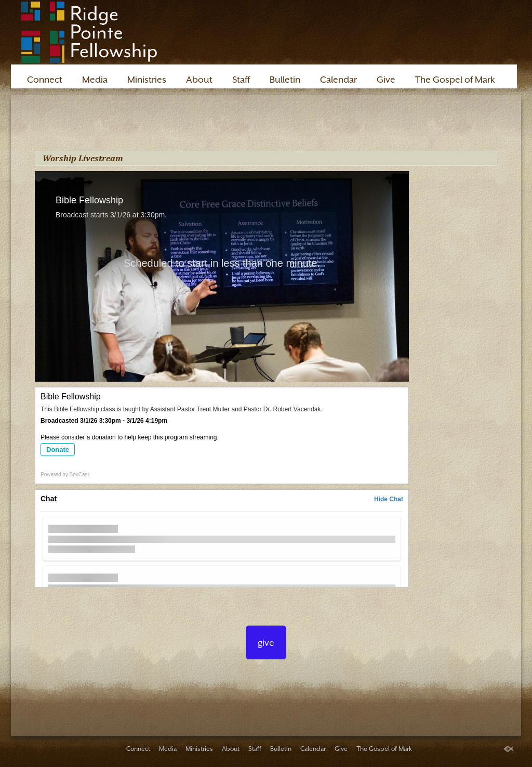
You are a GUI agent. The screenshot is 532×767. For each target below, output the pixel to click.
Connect (45, 80)
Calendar (338, 80)
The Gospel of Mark (455, 80)
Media (95, 80)
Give (386, 80)
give (266, 643)
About (199, 80)
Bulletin (285, 80)
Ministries (147, 80)
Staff (241, 80)
